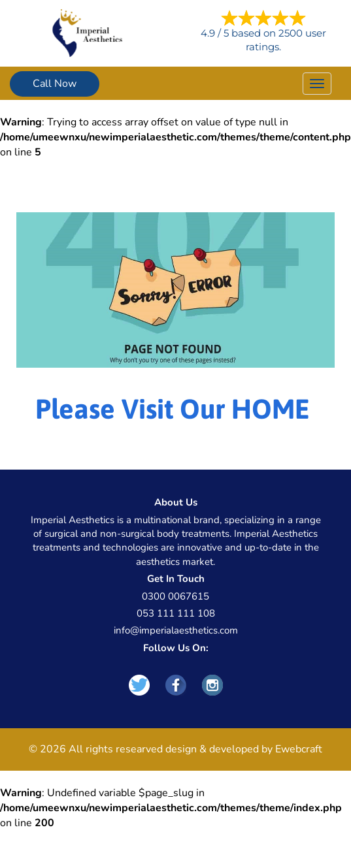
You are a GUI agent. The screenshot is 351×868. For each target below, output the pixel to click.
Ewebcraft (299, 749)
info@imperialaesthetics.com (176, 630)
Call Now (55, 84)
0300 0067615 (175, 596)
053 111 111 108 (176, 613)
